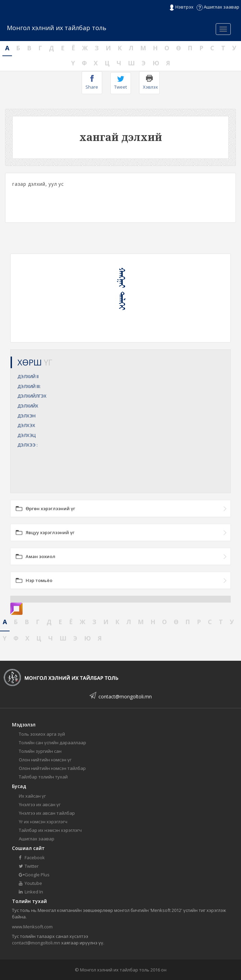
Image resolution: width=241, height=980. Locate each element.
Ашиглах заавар (218, 7)
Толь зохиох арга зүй (42, 734)
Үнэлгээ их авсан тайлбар (47, 813)
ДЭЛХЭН (26, 416)
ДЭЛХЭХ (26, 425)
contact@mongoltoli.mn (125, 697)
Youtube (30, 883)
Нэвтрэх (181, 7)
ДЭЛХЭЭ (28, 445)
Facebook (32, 857)
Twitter (29, 866)
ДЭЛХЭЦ (26, 435)
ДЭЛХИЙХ (28, 406)
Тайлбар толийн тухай (43, 777)
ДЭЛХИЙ (28, 376)
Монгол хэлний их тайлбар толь (57, 28)
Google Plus (34, 875)
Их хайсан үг (32, 796)
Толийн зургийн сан (40, 751)
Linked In (31, 892)
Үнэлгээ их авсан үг (40, 804)
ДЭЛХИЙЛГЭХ (32, 396)
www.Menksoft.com (32, 927)
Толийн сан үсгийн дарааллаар (52, 743)
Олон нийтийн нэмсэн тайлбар (52, 768)
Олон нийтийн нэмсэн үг (45, 760)
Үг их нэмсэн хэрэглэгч (43, 822)
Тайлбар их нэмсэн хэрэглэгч (50, 830)
